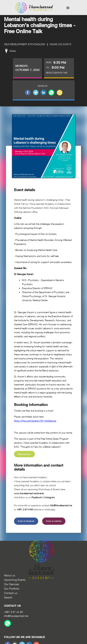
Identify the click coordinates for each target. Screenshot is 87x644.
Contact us (11, 593)
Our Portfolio (12, 588)
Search (8, 597)
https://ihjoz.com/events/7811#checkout (35, 421)
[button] (68, 8)
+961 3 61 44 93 (13, 612)
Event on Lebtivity (54, 521)
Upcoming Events (15, 580)
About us (10, 575)
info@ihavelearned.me (16, 616)
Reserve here (24, 454)
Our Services (12, 584)
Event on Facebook (26, 521)
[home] (33, 8)
